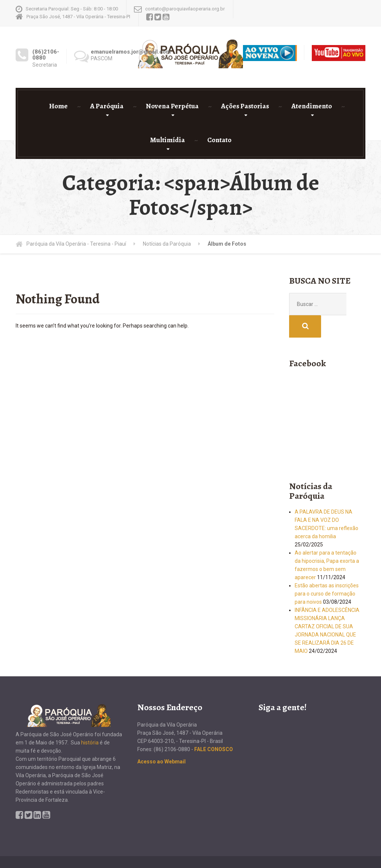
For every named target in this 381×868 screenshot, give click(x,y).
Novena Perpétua (172, 106)
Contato (219, 140)
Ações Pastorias (245, 106)
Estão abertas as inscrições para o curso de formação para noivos (327, 571)
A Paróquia (107, 106)
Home (58, 106)
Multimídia (167, 140)
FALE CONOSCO (214, 727)
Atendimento (312, 106)
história (90, 720)
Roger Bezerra (346, 848)
